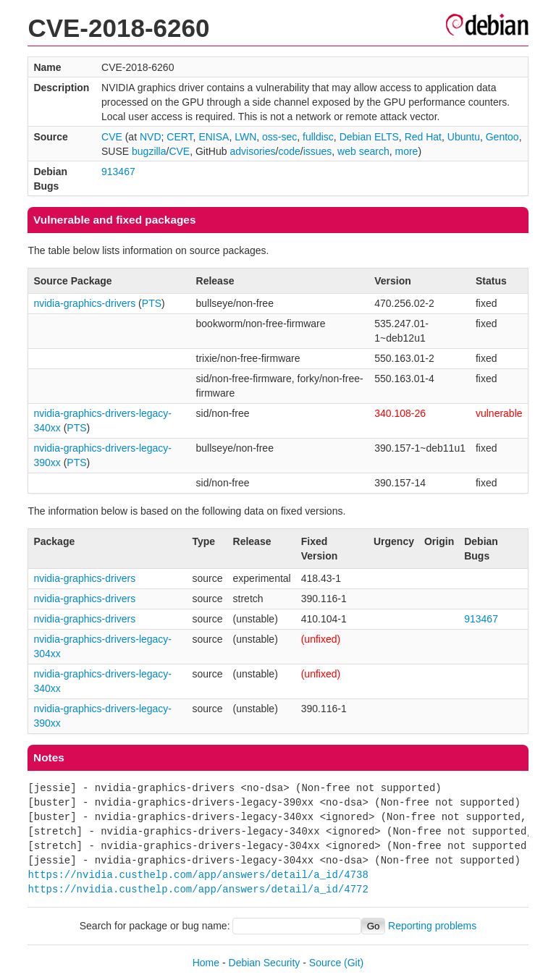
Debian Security (265, 963)
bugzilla (149, 151)
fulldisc (318, 137)
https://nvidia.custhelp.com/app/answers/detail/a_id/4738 (198, 875)
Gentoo (502, 137)
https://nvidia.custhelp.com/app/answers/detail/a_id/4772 (198, 889)
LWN (245, 137)
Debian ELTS (369, 137)
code (289, 151)
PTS (152, 303)
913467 (118, 172)
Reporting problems (432, 926)
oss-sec (279, 137)
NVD (151, 137)
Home (206, 963)
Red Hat (423, 137)
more (406, 151)
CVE (112, 137)
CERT (180, 137)
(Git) (354, 963)
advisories (252, 151)
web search (363, 151)
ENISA (214, 137)
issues (318, 151)
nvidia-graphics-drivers (84, 303)
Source (325, 963)
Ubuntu (464, 137)
